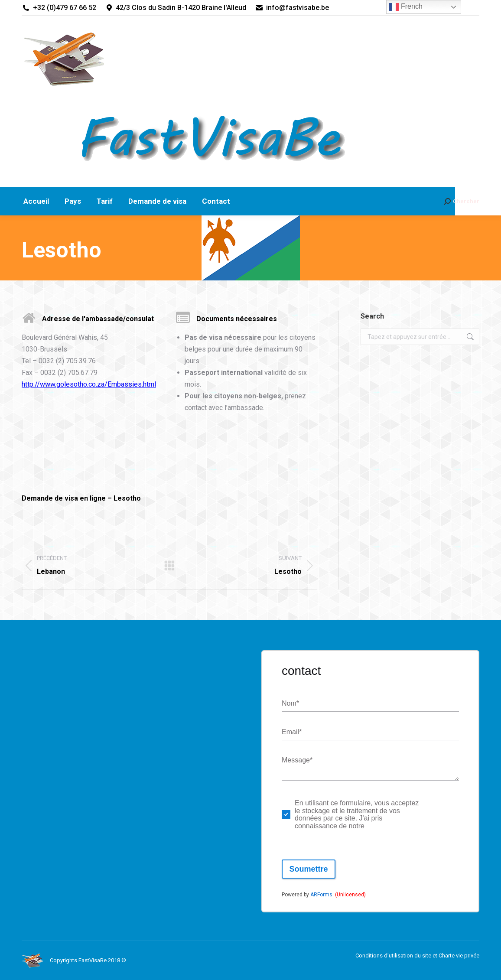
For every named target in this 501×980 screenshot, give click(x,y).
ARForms (321, 895)
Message (297, 760)
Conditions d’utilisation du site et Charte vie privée (417, 956)
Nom (290, 704)
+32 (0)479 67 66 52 (59, 8)
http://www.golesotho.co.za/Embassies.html (89, 384)
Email (292, 732)
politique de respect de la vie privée (437, 814)
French (406, 7)
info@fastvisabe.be (292, 8)
